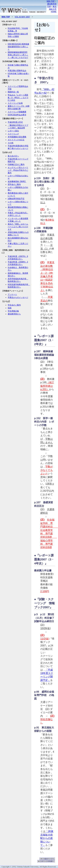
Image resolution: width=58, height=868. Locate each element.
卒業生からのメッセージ (18, 297)
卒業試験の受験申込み (17, 71)
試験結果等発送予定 (16, 199)
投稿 (10, 308)
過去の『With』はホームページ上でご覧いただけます (18, 227)
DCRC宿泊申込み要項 (17, 115)
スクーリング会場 (15, 103)
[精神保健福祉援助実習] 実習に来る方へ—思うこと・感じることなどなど (18, 55)
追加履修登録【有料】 (17, 181)
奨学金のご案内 (14, 184)
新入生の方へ (13, 156)
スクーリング (13, 134)
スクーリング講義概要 (17, 112)
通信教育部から (14, 314)
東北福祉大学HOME (53, 9)
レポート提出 (13, 131)
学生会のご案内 (14, 305)
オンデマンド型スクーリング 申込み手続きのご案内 (18, 170)
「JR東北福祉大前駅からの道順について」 (47, 838)
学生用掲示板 (13, 311)
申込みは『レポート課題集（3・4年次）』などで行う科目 (18, 98)
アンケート (12, 294)
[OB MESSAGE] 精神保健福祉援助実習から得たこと (18, 47)
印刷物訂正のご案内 (16, 164)
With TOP (51, 1)
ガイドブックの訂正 (16, 140)
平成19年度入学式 (15, 122)
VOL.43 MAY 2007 (22, 17)
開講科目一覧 (13, 92)
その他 (11, 143)
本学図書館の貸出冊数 (17, 137)
